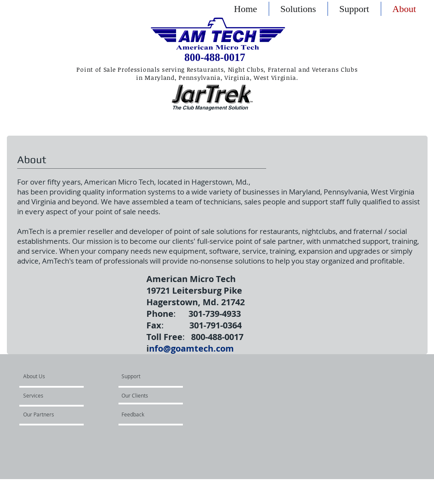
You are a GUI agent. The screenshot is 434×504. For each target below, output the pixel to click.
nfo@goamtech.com (191, 348)
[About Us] (56, 376)
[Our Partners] (48, 415)
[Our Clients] (145, 396)
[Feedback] (152, 415)
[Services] (48, 396)
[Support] (142, 376)
